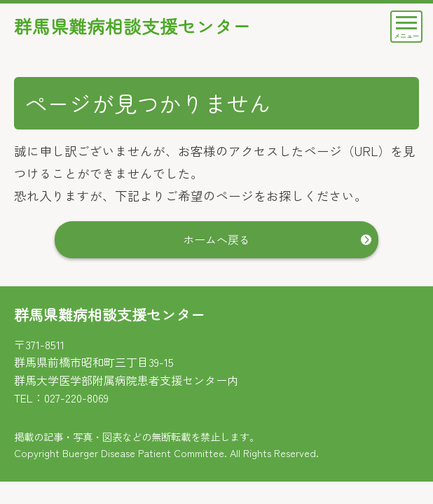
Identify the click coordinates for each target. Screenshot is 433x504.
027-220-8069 (76, 398)
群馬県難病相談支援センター (137, 27)
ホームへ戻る (216, 240)
